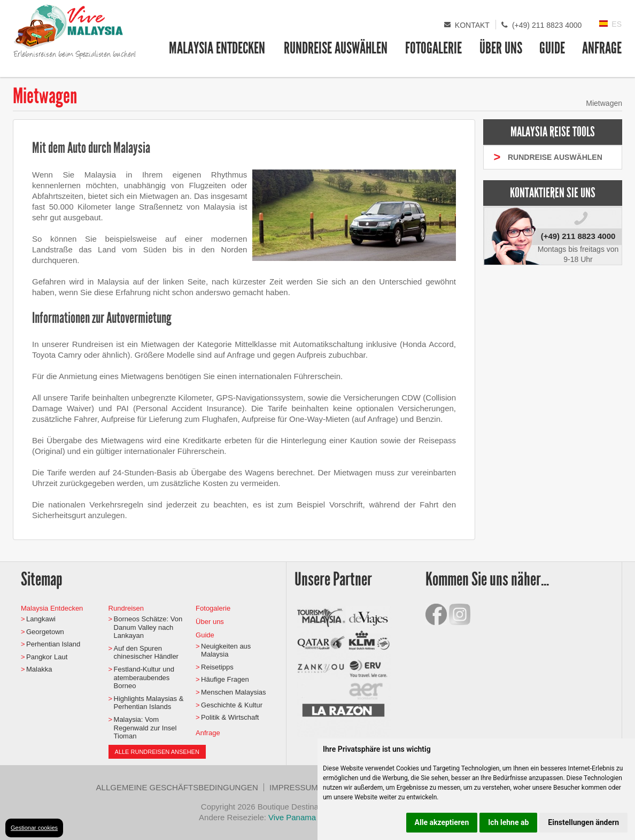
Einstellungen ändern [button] (583, 822)
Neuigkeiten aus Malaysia (226, 650)
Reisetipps (217, 667)
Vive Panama (293, 817)
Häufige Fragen (225, 679)
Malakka (39, 669)
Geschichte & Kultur (232, 705)
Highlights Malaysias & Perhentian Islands (149, 703)
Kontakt (472, 25)
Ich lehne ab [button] (508, 822)
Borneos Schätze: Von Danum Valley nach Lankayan (148, 627)
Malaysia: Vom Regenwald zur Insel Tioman (145, 728)
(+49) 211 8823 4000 (547, 25)
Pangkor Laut (47, 657)
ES (617, 24)
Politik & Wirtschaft (230, 717)
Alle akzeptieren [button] (442, 822)
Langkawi (41, 619)
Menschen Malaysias (233, 692)
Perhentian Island (53, 644)
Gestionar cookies (34, 828)
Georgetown (45, 632)
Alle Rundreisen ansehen (157, 752)
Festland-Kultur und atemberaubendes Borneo (144, 677)
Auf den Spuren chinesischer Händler (146, 653)
